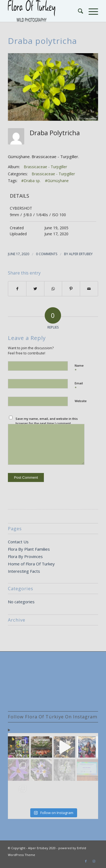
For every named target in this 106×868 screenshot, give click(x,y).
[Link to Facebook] (86, 861)
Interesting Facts (24, 571)
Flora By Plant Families (29, 549)
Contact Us (18, 542)
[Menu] (91, 11)
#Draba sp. (31, 181)
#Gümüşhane (57, 181)
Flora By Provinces (25, 556)
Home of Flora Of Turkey (31, 564)
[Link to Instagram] (94, 861)
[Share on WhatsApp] (53, 289)
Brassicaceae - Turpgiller (45, 167)
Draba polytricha (42, 41)
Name (79, 368)
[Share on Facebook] (17, 289)
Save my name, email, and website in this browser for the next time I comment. (47, 421)
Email (79, 386)
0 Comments (47, 254)
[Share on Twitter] (35, 289)
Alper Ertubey (81, 254)
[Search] (78, 11)
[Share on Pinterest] (71, 289)
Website (81, 401)
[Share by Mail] (89, 289)
